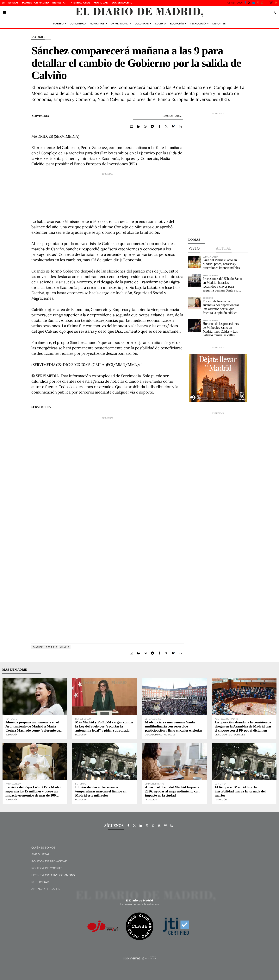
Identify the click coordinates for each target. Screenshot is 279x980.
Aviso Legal (40, 854)
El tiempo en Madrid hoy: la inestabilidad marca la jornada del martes (240, 791)
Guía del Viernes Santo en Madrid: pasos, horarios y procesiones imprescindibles (221, 264)
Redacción (11, 735)
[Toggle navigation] (5, 12)
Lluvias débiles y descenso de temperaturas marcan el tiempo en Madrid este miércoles (101, 791)
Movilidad (101, 3)
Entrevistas (10, 3)
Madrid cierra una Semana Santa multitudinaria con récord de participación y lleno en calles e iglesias (174, 726)
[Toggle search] (274, 12)
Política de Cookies (47, 868)
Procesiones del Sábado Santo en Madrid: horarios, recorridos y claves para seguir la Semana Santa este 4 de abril (222, 286)
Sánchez (38, 647)
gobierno (51, 647)
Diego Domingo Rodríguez (160, 735)
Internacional (80, 3)
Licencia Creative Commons (53, 875)
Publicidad (40, 882)
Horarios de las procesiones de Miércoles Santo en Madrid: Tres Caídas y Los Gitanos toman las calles (221, 329)
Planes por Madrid (35, 3)
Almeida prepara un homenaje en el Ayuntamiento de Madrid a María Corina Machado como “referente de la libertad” (34, 728)
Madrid (38, 37)
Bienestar (59, 3)
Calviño (65, 647)
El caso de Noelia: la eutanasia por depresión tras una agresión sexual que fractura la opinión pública (221, 307)
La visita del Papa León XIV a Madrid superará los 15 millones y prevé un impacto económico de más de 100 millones (34, 793)
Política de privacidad (49, 861)
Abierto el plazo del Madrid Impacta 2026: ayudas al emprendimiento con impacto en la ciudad (172, 791)
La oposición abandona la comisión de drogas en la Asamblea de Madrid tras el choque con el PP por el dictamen (243, 726)
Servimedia (40, 116)
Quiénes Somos (43, 848)
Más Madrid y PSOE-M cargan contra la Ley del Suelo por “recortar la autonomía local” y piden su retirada (104, 726)
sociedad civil (122, 3)
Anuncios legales (46, 889)
